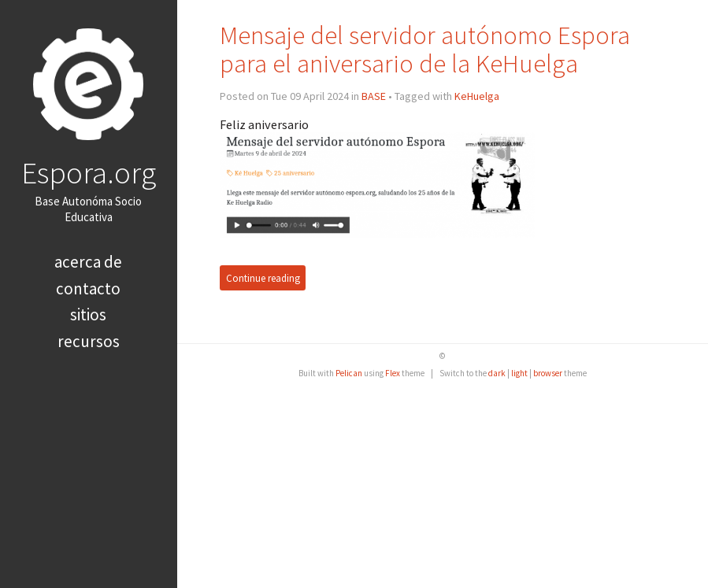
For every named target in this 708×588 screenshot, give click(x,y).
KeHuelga (477, 96)
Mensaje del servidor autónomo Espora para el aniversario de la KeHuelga (425, 49)
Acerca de (88, 262)
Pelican (349, 373)
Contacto (88, 288)
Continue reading (263, 278)
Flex (393, 373)
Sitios (88, 314)
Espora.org (89, 172)
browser (548, 373)
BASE (374, 96)
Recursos (89, 341)
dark (497, 373)
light (519, 373)
